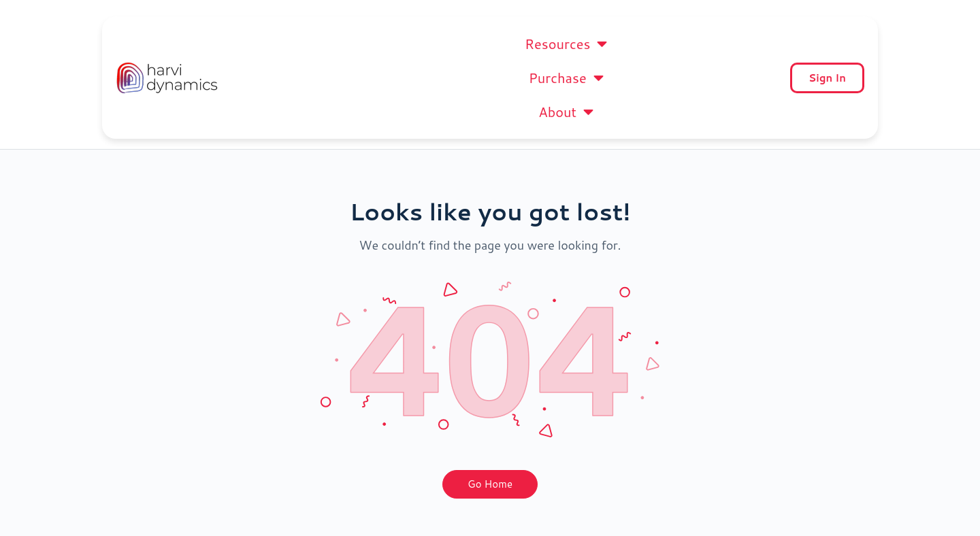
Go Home (490, 450)
